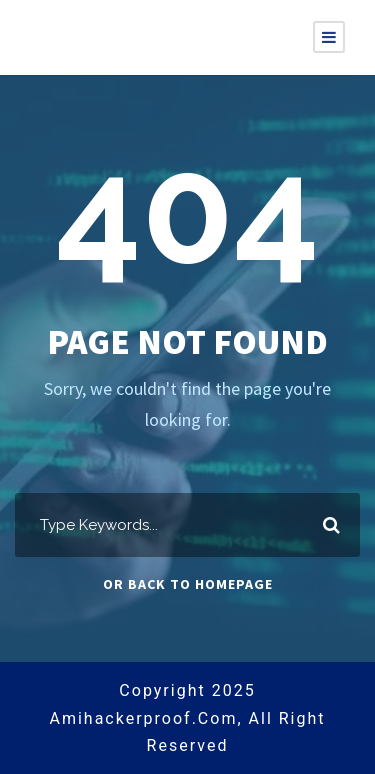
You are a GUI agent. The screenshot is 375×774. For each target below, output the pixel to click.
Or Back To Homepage (188, 584)
